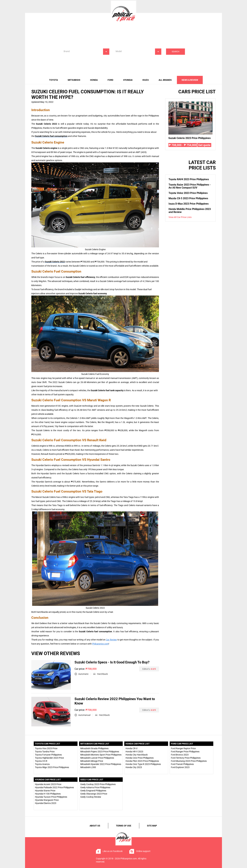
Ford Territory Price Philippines (186, 758)
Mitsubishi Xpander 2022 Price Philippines (101, 764)
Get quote (204, 145)
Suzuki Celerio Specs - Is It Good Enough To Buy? (112, 662)
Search (175, 52)
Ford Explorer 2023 (180, 767)
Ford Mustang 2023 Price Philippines (189, 761)
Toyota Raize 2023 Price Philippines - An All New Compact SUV (190, 186)
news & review (190, 80)
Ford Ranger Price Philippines (185, 752)
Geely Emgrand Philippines (93, 791)
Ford (110, 80)
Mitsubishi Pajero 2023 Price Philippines (100, 752)
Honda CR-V (132, 748)
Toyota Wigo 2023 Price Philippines (52, 767)
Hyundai (128, 80)
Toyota (53, 80)
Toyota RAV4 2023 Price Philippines (189, 179)
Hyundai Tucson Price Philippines (51, 797)
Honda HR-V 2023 (134, 752)
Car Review (111, 640)
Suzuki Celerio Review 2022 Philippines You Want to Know (115, 701)
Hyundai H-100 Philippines (48, 794)
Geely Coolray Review (91, 797)
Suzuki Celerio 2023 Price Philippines (190, 138)
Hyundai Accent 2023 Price (48, 784)
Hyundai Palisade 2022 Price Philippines (54, 787)
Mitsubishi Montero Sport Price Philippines (101, 755)
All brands (165, 80)
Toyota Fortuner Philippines (48, 755)
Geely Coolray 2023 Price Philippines (98, 784)
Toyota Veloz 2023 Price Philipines (188, 193)
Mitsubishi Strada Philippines (94, 748)
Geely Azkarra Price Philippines (95, 787)
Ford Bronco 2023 (180, 755)
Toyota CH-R (41, 761)
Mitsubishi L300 (88, 767)
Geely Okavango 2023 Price (94, 794)
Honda (94, 80)
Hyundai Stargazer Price (47, 800)
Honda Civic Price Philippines (140, 758)
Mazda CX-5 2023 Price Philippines (188, 198)
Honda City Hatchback (137, 755)
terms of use (124, 826)
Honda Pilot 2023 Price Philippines (142, 761)
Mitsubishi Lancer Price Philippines (97, 758)
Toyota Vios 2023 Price (46, 748)
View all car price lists (180, 217)
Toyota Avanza (42, 764)
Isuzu (146, 80)
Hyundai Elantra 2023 (46, 803)
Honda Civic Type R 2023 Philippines (143, 764)
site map (152, 826)
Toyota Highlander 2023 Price (49, 758)
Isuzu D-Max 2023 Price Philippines (189, 204)
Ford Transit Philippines (182, 764)
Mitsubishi (74, 80)
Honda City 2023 (134, 767)
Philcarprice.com (100, 644)
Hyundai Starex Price (45, 791)
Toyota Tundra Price (45, 752)
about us (95, 826)
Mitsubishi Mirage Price (92, 761)
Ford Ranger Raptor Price (183, 748)
